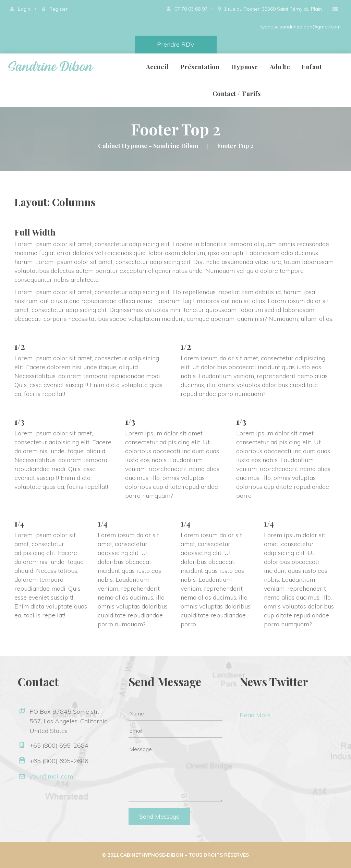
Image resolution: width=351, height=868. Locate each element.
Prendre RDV (176, 44)
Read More (255, 715)
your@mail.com (51, 776)
